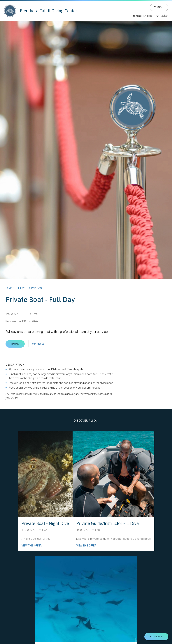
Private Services (30, 288)
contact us (38, 344)
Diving (10, 288)
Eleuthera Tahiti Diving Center (40, 11)
